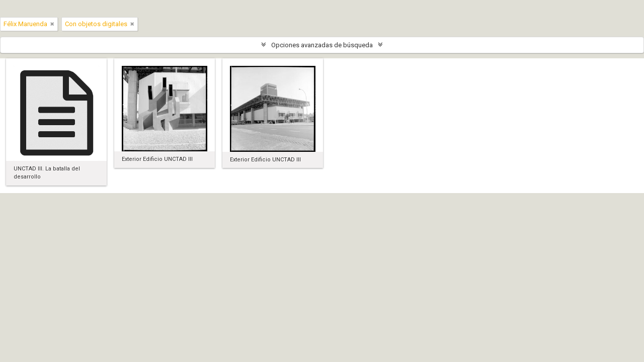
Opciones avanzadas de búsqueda (322, 45)
